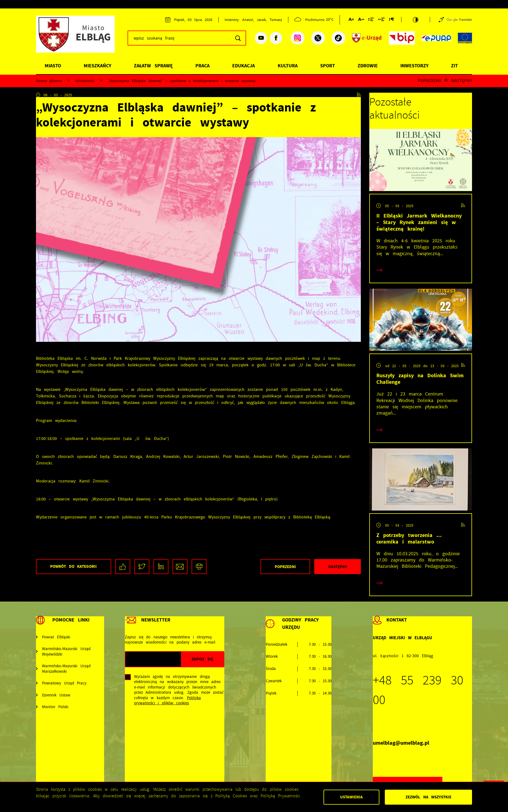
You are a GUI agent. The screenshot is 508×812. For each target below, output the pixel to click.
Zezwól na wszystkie (428, 797)
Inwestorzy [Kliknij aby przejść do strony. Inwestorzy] (414, 66)
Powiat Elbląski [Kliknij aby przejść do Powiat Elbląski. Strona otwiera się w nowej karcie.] (56, 637)
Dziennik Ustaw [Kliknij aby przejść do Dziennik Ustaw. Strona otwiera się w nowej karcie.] (56, 695)
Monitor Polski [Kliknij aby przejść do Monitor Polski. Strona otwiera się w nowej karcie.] (55, 707)
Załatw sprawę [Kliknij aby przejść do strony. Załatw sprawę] (153, 66)
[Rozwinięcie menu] (70, 625)
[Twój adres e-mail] (153, 659)
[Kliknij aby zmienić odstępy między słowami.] (381, 20)
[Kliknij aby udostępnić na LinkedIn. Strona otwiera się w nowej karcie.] (161, 567)
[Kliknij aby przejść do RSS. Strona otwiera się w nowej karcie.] (359, 95)
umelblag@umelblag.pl (401, 743)
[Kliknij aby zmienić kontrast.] (416, 20)
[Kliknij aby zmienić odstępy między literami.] (361, 20)
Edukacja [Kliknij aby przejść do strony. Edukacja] (244, 66)
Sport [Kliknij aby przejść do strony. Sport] (328, 66)
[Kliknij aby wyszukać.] (238, 38)
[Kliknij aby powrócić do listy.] (446, 81)
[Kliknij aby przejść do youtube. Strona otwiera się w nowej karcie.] (261, 38)
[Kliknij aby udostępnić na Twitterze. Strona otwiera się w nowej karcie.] (142, 567)
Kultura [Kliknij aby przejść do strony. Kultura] (288, 66)
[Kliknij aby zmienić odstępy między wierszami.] (371, 20)
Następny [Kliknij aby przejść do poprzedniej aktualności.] (462, 81)
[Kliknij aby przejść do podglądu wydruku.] (199, 567)
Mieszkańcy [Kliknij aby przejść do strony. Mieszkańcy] (97, 66)
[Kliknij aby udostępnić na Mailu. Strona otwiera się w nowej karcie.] (180, 567)
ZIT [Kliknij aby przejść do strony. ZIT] (454, 66)
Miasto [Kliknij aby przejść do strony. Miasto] (53, 66)
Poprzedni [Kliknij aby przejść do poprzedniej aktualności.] (429, 81)
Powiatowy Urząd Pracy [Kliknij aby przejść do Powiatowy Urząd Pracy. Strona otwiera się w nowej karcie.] (64, 683)
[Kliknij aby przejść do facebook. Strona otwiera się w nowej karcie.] (276, 38)
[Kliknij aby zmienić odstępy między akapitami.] (391, 20)
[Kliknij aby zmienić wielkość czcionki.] (351, 20)
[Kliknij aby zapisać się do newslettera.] (202, 659)
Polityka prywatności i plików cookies (167, 701)
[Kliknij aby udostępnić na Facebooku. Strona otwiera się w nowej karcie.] (123, 567)
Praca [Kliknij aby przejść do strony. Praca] (202, 66)
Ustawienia (351, 797)
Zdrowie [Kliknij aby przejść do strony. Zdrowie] (368, 66)
